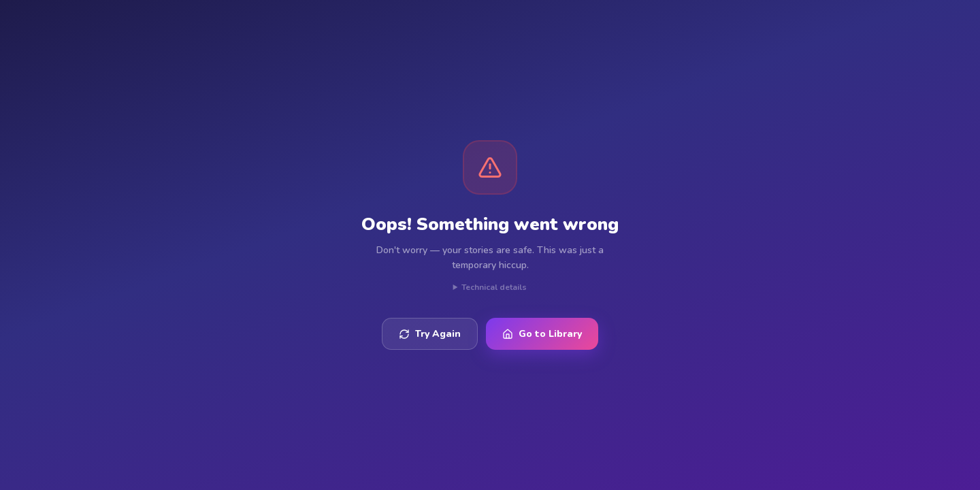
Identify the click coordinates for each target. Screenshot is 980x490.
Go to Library (542, 334)
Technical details (494, 287)
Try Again (430, 334)
